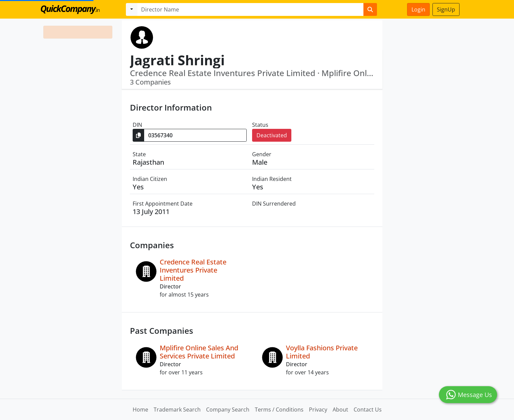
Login (418, 9)
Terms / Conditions (279, 410)
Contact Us (368, 410)
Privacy (318, 410)
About (340, 410)
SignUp (446, 9)
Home (140, 410)
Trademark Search (177, 410)
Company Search (228, 410)
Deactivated (272, 135)
